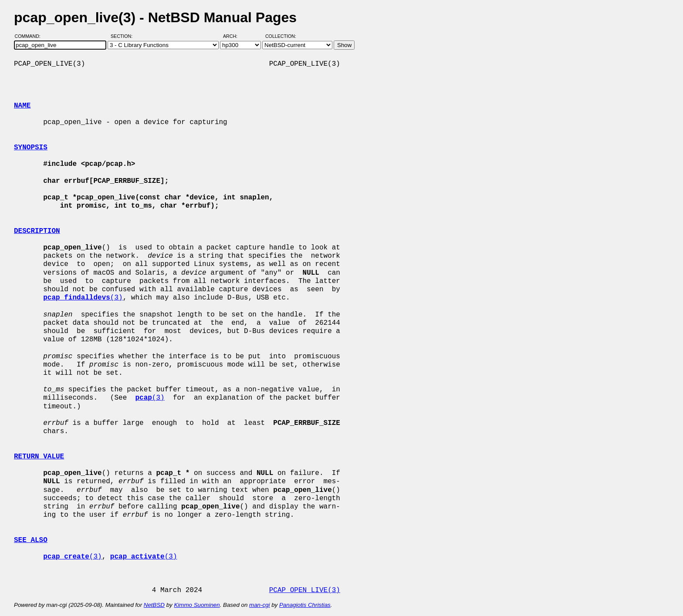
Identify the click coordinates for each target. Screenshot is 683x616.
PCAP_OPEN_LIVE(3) (305, 590)
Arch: (234, 36)
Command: (30, 36)
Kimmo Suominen (197, 605)
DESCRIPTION (37, 231)
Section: (123, 36)
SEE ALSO (31, 540)
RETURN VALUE (39, 457)
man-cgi (259, 605)
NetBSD (154, 605)
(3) (83, 298)
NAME (22, 106)
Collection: (281, 36)
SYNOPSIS (31, 148)
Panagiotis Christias (305, 605)
